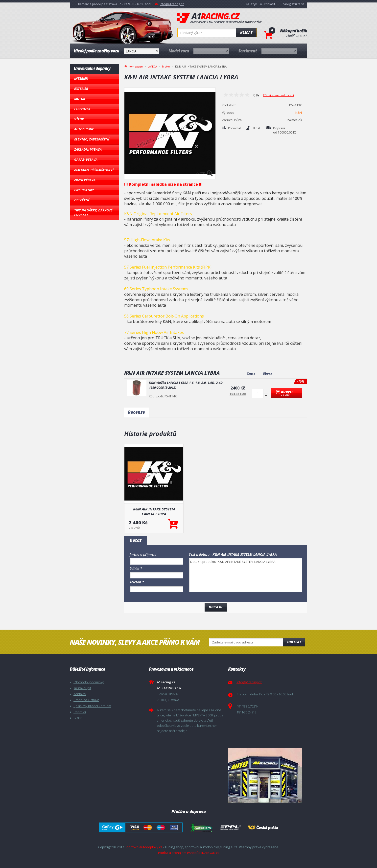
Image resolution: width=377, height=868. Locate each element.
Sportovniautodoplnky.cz (143, 847)
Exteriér (81, 89)
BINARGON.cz (209, 853)
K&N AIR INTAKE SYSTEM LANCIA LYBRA (154, 511)
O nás (78, 718)
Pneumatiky (84, 190)
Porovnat (235, 128)
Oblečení (82, 200)
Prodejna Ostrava (86, 700)
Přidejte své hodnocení (278, 95)
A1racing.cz (219, 18)
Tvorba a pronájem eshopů (178, 853)
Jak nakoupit (82, 688)
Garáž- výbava (86, 160)
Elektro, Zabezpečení (92, 139)
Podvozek (82, 109)
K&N (299, 113)
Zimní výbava (85, 180)
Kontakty (80, 694)
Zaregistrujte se (293, 4)
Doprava (80, 712)
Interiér (81, 78)
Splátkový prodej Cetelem (92, 706)
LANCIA (152, 66)
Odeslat (294, 642)
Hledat (246, 32)
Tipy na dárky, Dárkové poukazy (93, 212)
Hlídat (256, 128)
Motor (80, 99)
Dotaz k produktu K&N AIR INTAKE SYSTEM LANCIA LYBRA (245, 575)
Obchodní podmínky (89, 682)
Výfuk (79, 119)
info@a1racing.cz (172, 4)
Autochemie (84, 129)
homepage (136, 66)
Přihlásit (270, 4)
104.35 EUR (238, 394)
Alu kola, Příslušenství (94, 170)
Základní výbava (88, 149)
